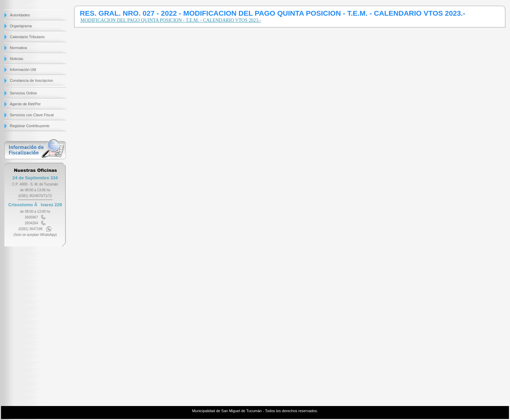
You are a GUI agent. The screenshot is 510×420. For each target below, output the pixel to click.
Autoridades (20, 15)
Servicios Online (23, 93)
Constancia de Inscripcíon (32, 80)
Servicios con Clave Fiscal (32, 115)
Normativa (18, 48)
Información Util (23, 70)
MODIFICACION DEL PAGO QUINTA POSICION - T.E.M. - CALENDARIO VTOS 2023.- (171, 20)
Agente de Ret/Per (25, 104)
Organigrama (21, 26)
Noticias (17, 59)
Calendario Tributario (27, 37)
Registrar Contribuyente (30, 126)
